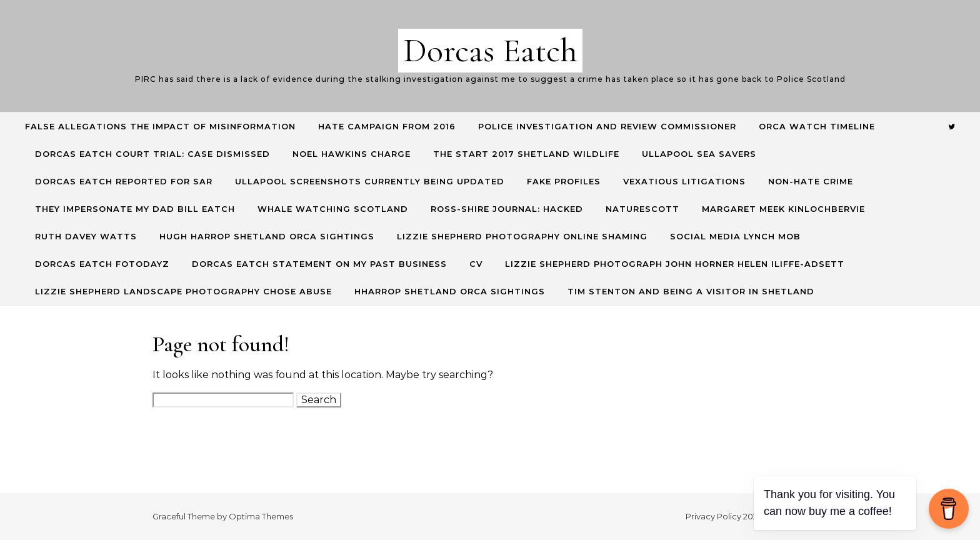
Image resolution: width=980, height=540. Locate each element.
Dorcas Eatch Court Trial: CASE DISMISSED (152, 154)
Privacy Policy (713, 516)
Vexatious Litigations (684, 181)
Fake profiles (564, 181)
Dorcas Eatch (490, 50)
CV (476, 264)
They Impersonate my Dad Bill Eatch (135, 209)
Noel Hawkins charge (352, 154)
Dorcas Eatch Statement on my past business (319, 264)
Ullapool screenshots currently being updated (370, 181)
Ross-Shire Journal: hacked (507, 209)
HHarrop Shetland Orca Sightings (450, 291)
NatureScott (642, 209)
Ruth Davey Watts (86, 236)
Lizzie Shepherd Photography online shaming (522, 236)
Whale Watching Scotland (333, 209)
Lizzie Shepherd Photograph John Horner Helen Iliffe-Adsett (675, 264)
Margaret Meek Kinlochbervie (783, 209)
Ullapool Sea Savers (699, 154)
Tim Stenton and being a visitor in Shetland (691, 291)
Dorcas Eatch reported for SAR (124, 181)
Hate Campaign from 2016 (387, 126)
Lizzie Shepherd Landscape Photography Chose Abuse (183, 291)
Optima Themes (261, 516)
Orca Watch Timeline (817, 126)
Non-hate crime (811, 181)
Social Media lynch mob (735, 236)
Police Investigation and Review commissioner (607, 126)
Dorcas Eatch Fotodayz (102, 264)
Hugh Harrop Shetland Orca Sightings (267, 236)
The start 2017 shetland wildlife (526, 154)
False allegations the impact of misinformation (160, 126)
